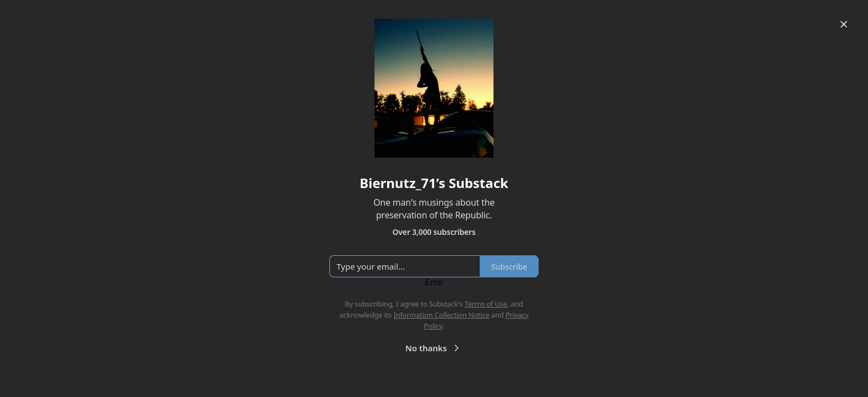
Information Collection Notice (441, 315)
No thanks (434, 348)
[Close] (844, 24)
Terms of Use (486, 304)
